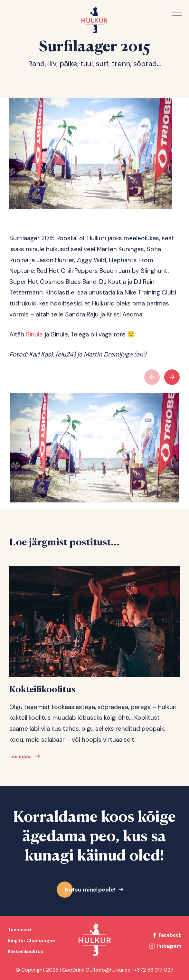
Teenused (19, 930)
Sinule (34, 334)
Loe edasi (20, 759)
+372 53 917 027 (154, 970)
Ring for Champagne (31, 941)
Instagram (169, 946)
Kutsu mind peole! (90, 890)
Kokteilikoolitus (25, 952)
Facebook (170, 935)
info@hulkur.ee (113, 970)
